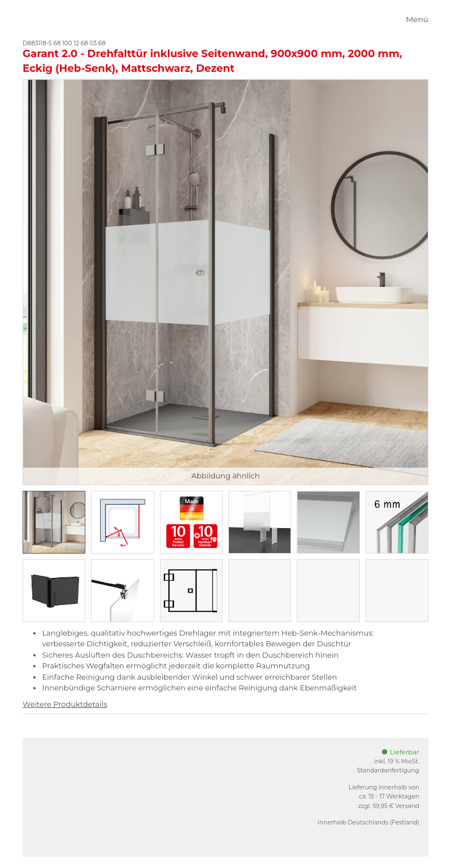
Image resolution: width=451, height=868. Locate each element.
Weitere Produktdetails (65, 704)
